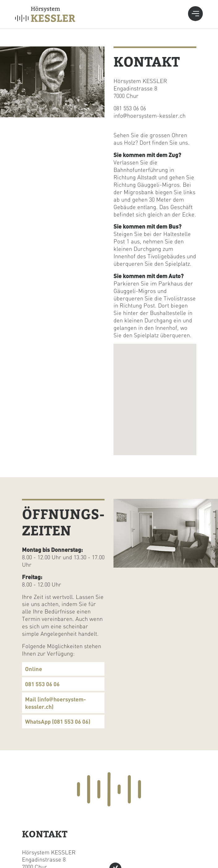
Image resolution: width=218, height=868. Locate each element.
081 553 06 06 (130, 108)
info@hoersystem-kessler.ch (150, 115)
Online (34, 669)
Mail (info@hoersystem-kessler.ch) (56, 703)
